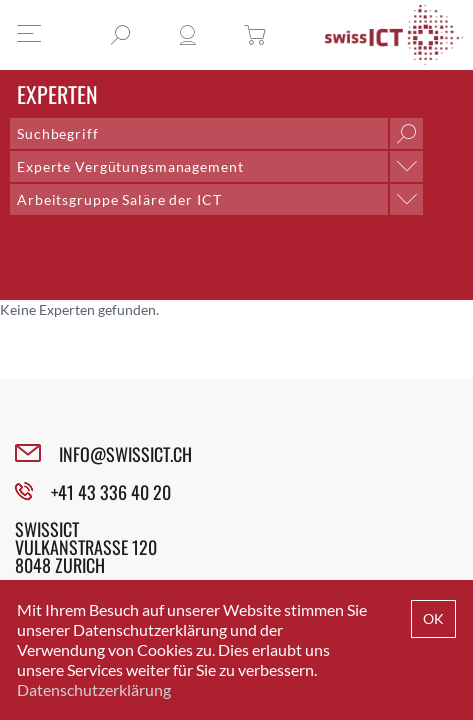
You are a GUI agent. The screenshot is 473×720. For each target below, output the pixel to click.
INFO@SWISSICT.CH (125, 454)
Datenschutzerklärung (94, 689)
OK (433, 618)
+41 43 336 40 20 (111, 492)
